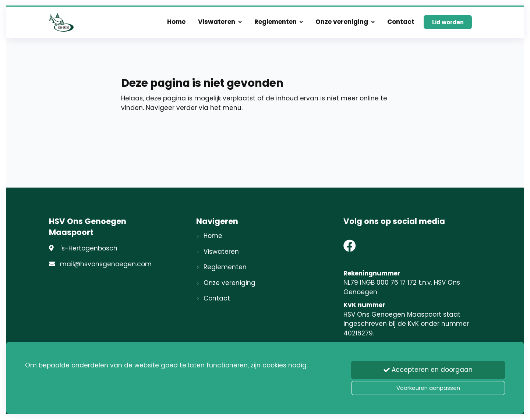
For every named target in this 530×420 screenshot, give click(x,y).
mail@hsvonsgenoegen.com (106, 264)
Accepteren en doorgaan (428, 370)
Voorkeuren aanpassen (428, 388)
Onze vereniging (345, 23)
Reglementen (279, 23)
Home (176, 23)
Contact (401, 23)
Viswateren (220, 23)
